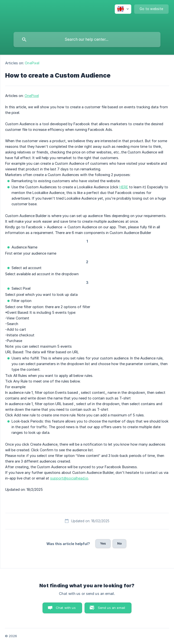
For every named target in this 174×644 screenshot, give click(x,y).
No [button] (119, 543)
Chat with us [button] (66, 608)
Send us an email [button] (111, 608)
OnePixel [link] (32, 63)
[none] (123, 9)
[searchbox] (87, 40)
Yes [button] (103, 543)
